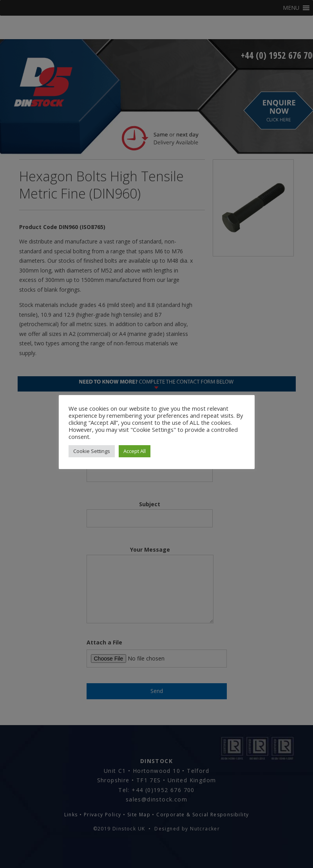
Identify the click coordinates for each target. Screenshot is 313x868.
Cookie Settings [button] (92, 451)
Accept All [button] (135, 451)
